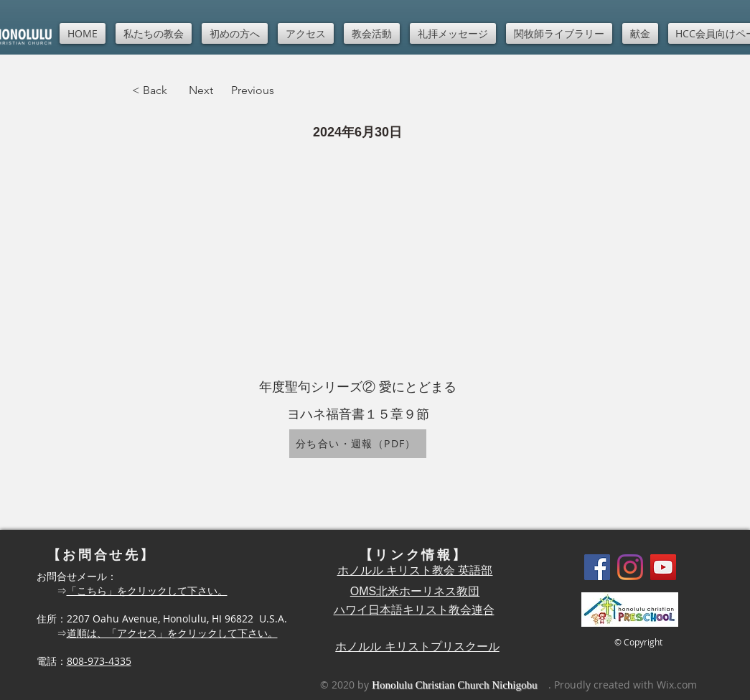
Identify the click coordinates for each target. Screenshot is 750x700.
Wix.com (677, 685)
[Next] (201, 90)
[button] (154, 33)
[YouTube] (663, 567)
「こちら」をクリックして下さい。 (147, 591)
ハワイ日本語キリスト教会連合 (414, 610)
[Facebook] (597, 567)
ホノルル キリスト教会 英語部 (415, 570)
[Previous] (260, 90)
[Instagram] (630, 567)
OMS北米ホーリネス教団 (415, 591)
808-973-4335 (99, 661)
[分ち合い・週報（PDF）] (358, 444)
